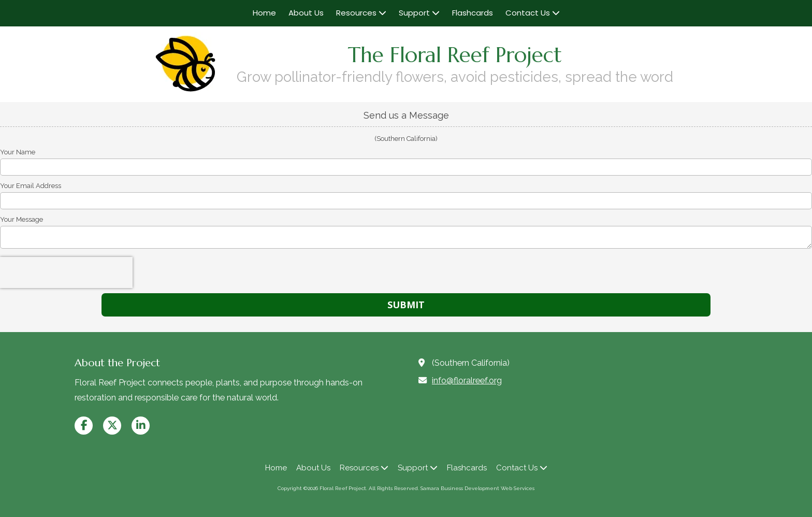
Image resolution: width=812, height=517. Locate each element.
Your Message (21, 219)
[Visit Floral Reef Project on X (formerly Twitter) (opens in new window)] (112, 426)
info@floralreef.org (467, 380)
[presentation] (66, 272)
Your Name (18, 152)
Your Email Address (31, 186)
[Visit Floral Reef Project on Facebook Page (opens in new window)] (84, 426)
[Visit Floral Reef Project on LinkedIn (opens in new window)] (141, 426)
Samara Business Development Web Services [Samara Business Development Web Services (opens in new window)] (477, 488)
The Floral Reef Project (455, 55)
